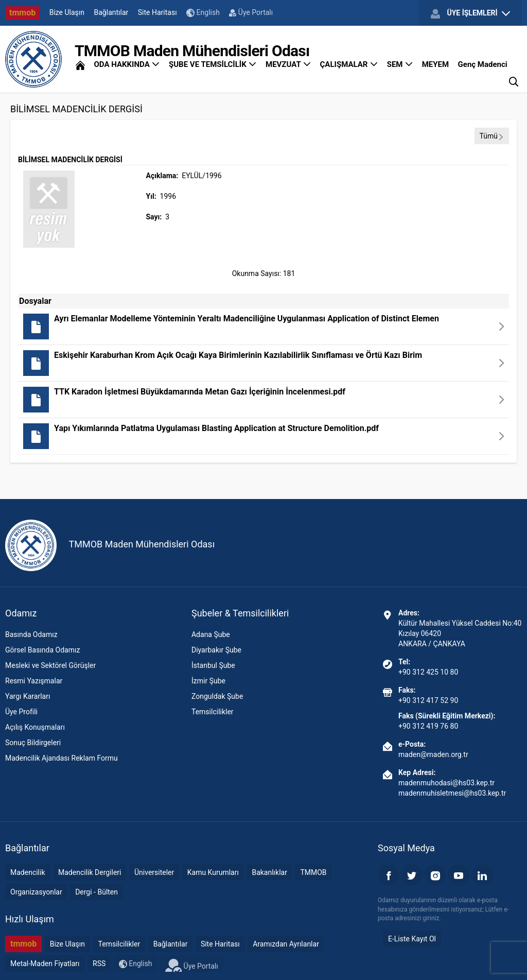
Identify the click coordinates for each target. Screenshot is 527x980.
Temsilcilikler (213, 712)
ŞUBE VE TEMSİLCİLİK (213, 64)
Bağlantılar (111, 12)
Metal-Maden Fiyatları (45, 964)
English (203, 13)
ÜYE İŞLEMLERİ (470, 13)
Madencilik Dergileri (90, 872)
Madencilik (28, 872)
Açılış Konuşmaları (35, 727)
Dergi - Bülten (96, 892)
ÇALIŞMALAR (349, 64)
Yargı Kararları (28, 696)
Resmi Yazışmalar (34, 681)
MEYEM (435, 64)
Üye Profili (21, 712)
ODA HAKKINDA (127, 64)
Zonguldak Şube (217, 696)
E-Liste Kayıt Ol (412, 939)
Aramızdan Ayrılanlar (286, 944)
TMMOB (313, 872)
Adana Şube (211, 634)
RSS (99, 964)
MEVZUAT (288, 64)
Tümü (492, 136)
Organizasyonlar (36, 892)
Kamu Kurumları (213, 872)
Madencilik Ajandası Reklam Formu (62, 758)
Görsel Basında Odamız (42, 650)
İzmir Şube (208, 681)
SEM (400, 64)
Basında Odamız (31, 634)
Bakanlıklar (269, 872)
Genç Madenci (483, 64)
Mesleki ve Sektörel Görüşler (50, 665)
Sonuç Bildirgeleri (33, 743)
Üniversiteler (154, 872)
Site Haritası (157, 12)
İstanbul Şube (213, 665)
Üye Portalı (251, 12)
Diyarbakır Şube (216, 650)
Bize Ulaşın (67, 12)
